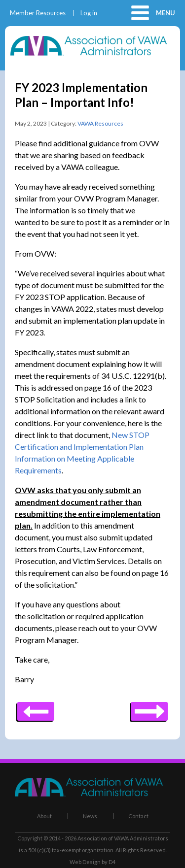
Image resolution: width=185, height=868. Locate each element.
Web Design (85, 862)
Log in (89, 13)
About (44, 816)
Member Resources (38, 13)
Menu (166, 13)
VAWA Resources (100, 123)
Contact (138, 816)
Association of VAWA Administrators (123, 838)
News (90, 816)
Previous (149, 708)
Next (36, 708)
